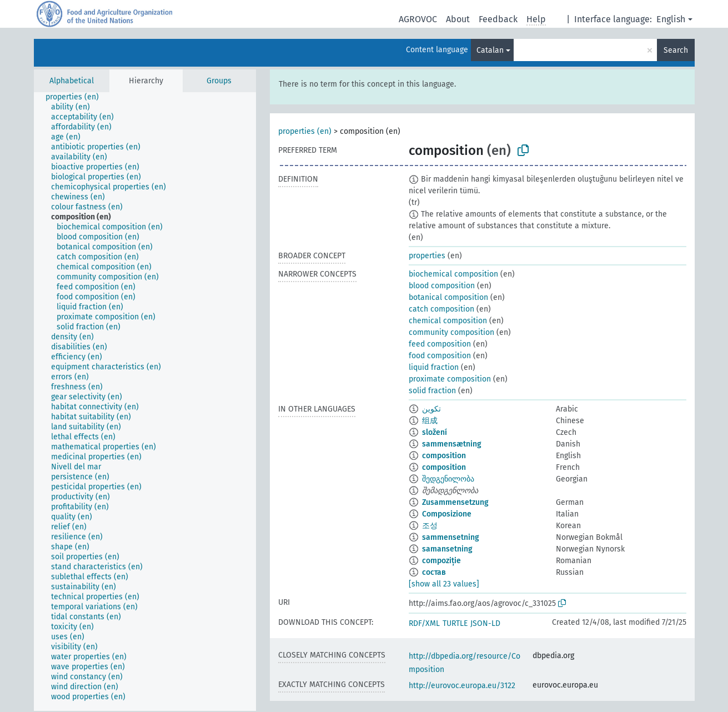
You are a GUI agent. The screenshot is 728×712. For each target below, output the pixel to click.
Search (676, 50)
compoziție (441, 561)
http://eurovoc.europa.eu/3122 (462, 686)
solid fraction (432, 391)
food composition (440, 356)
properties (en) (305, 131)
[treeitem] (77, 97)
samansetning (447, 549)
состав (434, 572)
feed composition (440, 344)
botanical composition (448, 297)
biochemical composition (453, 274)
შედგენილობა (448, 479)
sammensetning (451, 537)
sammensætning (452, 444)
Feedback (498, 19)
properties (427, 256)
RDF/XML (424, 623)
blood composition (442, 286)
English (671, 19)
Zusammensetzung (455, 502)
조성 (430, 526)
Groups (219, 81)
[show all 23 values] (444, 584)
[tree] (145, 402)
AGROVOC (418, 19)
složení (435, 432)
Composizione (447, 514)
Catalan (490, 50)
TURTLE (455, 623)
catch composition (441, 309)
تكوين (431, 409)
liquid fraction (434, 367)
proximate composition (450, 379)
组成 (430, 421)
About (458, 19)
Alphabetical (72, 81)
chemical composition (448, 321)
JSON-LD (485, 623)
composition (444, 456)
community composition (451, 332)
